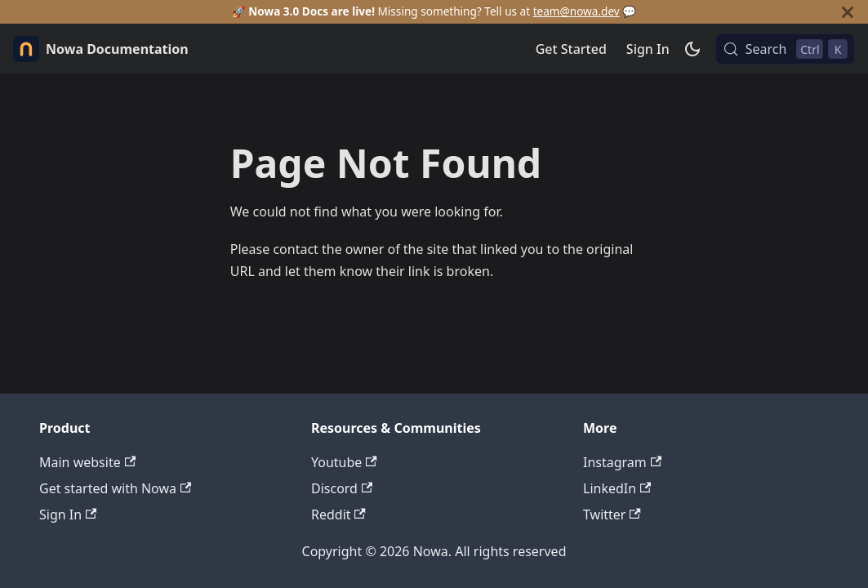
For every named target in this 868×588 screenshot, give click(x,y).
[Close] (848, 12)
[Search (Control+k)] (785, 49)
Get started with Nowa (115, 488)
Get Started (571, 49)
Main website (87, 462)
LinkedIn (617, 488)
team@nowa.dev (576, 11)
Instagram (622, 462)
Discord (342, 488)
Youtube (344, 462)
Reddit (338, 514)
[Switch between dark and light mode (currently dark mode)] (692, 49)
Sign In (648, 49)
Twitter (612, 514)
